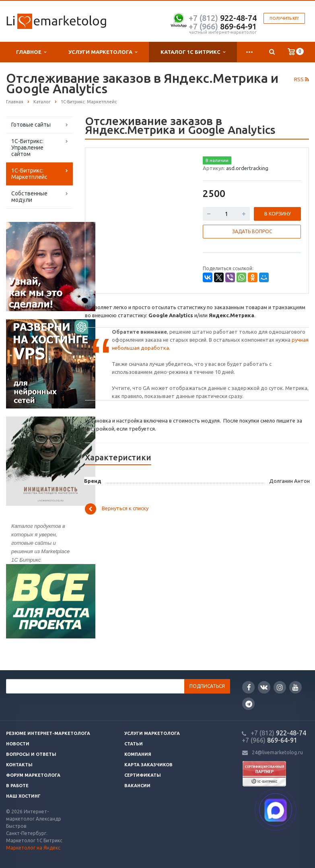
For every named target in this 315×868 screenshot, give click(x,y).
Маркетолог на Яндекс (33, 848)
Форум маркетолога (33, 775)
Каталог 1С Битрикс (193, 52)
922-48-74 (223, 18)
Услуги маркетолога (103, 52)
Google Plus (249, 704)
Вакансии (137, 786)
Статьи (134, 744)
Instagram (280, 687)
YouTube (295, 687)
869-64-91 (223, 26)
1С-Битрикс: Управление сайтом (27, 148)
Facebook (249, 687)
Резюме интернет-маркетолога (48, 733)
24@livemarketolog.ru (277, 752)
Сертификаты (143, 775)
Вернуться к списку (117, 509)
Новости (18, 744)
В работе (17, 786)
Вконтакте (264, 687)
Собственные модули (29, 197)
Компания (138, 754)
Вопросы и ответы (31, 754)
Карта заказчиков (148, 765)
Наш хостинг (23, 796)
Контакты (19, 765)
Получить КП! (284, 18)
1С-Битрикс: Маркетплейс (29, 174)
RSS (302, 79)
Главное (31, 52)
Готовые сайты (31, 125)
